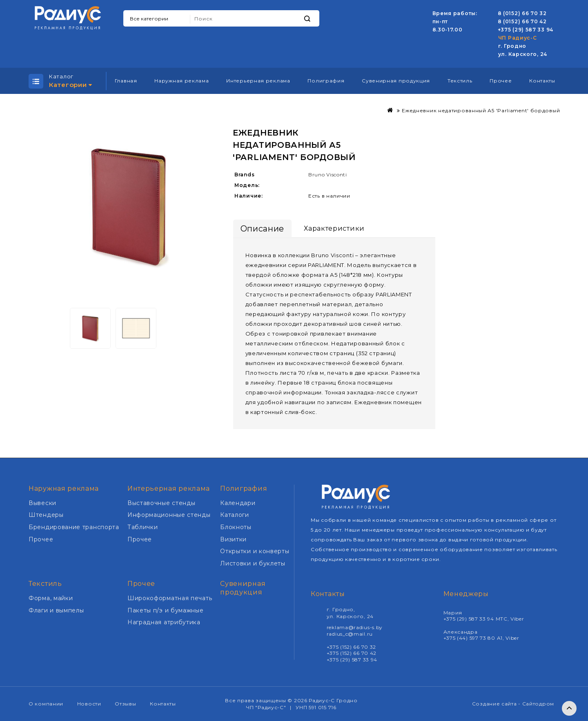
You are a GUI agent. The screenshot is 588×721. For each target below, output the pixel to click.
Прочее (501, 81)
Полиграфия (326, 81)
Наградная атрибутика (164, 622)
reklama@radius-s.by (355, 627)
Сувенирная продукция (396, 81)
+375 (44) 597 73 (466, 638)
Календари (238, 503)
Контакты (542, 81)
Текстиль (460, 81)
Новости (89, 704)
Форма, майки (51, 598)
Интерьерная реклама (258, 81)
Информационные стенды (169, 515)
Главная (126, 81)
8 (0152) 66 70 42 (522, 21)
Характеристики (334, 228)
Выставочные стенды (161, 503)
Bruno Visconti (328, 175)
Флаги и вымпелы (56, 610)
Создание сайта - (497, 704)
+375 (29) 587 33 (522, 30)
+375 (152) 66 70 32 (351, 647)
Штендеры (46, 515)
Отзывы (125, 704)
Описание (263, 229)
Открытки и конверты (255, 551)
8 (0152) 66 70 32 (522, 13)
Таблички (143, 527)
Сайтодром (538, 704)
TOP (569, 708)
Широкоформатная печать (170, 598)
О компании (46, 704)
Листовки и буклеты (253, 563)
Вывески (42, 503)
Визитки (233, 539)
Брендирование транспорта (74, 527)
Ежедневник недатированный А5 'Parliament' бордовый (481, 110)
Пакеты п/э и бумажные (166, 610)
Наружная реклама (182, 81)
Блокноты (236, 527)
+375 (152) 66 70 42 (352, 653)
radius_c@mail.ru (350, 634)
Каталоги (235, 515)
